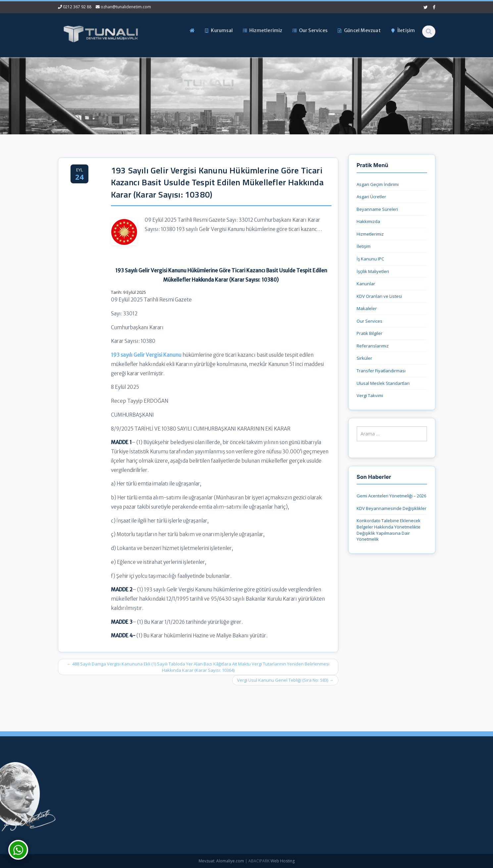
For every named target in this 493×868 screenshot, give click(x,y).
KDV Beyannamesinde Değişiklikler (392, 508)
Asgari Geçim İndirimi (378, 184)
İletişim (364, 246)
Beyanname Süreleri (377, 209)
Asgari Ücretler (371, 197)
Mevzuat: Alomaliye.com (221, 861)
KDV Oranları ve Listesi (379, 296)
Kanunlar (366, 284)
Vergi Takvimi (370, 395)
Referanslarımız (373, 346)
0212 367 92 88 (77, 7)
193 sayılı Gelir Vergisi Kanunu (146, 355)
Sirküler (364, 358)
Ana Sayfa (184, 778)
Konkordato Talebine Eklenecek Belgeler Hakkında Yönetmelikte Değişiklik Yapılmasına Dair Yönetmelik (389, 530)
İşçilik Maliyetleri (373, 271)
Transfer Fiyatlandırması (381, 371)
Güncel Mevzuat (190, 811)
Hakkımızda (368, 221)
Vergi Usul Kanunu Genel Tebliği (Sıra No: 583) (285, 680)
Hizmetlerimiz (370, 234)
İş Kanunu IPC (370, 259)
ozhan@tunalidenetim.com (126, 7)
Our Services (370, 321)
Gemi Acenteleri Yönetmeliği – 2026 (391, 496)
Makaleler (367, 308)
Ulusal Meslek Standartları (383, 383)
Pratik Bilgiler (370, 333)
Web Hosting (283, 861)
